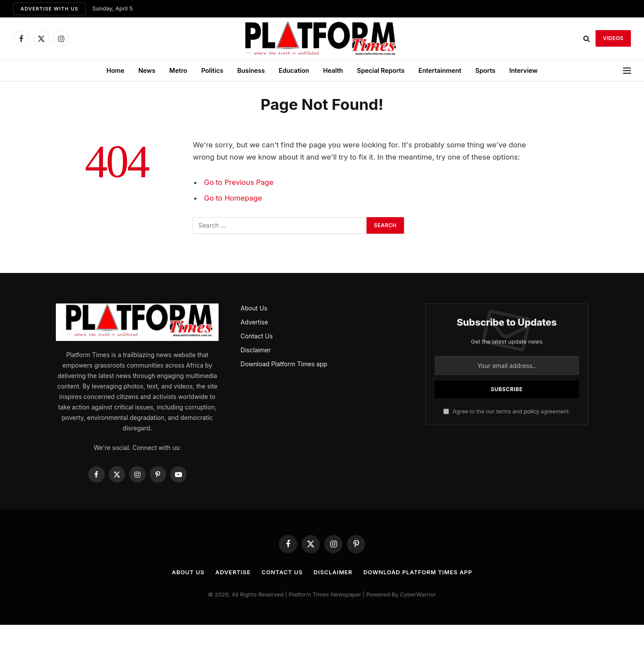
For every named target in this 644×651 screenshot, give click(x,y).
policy (531, 411)
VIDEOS (613, 38)
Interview (523, 70)
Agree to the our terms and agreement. (507, 411)
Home (115, 70)
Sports (485, 70)
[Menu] (627, 70)
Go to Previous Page (239, 182)
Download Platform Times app (284, 364)
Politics (212, 70)
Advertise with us (50, 9)
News (147, 70)
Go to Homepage (233, 198)
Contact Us (257, 336)
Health (333, 70)
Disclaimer (255, 350)
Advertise (254, 322)
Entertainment (440, 70)
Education (294, 70)
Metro (178, 70)
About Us (254, 308)
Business (251, 70)
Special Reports (381, 70)
